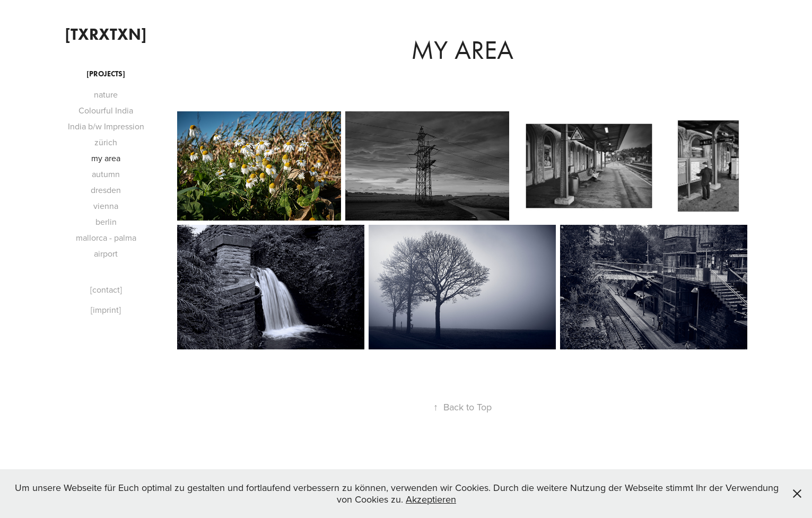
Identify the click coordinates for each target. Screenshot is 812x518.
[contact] (106, 289)
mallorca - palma (106, 238)
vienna (106, 206)
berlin (106, 222)
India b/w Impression (106, 126)
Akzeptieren (431, 499)
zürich (106, 142)
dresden (106, 190)
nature (106, 94)
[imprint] (106, 310)
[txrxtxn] (106, 34)
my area (106, 158)
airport (106, 253)
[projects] (106, 74)
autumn (106, 174)
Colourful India (106, 110)
